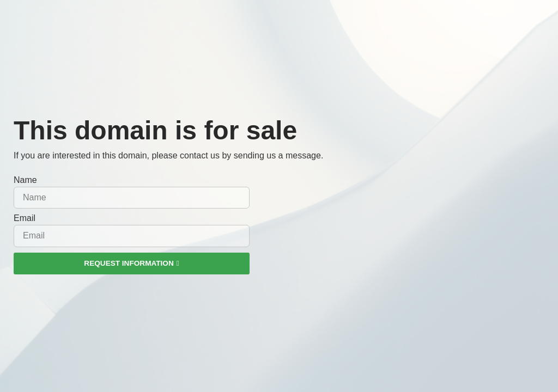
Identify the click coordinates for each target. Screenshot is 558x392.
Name (25, 180)
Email (25, 218)
